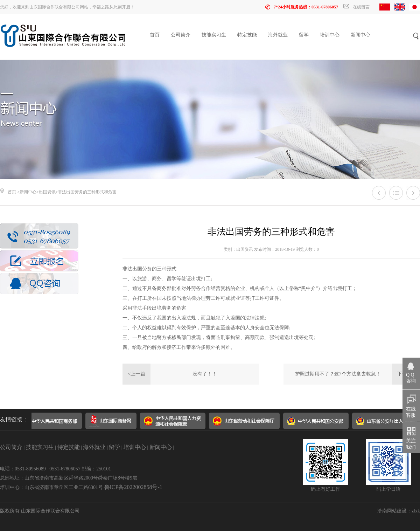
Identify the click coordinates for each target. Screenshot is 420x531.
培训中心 (330, 35)
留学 (304, 35)
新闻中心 (360, 35)
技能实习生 (214, 35)
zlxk (416, 511)
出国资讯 (47, 192)
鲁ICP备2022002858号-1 (133, 487)
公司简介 (181, 35)
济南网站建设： (394, 511)
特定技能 (247, 35)
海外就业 (278, 35)
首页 (155, 35)
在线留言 (356, 7)
